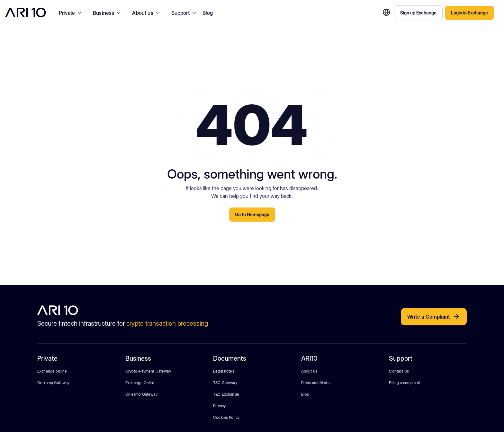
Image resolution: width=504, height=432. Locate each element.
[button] (71, 13)
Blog (208, 13)
